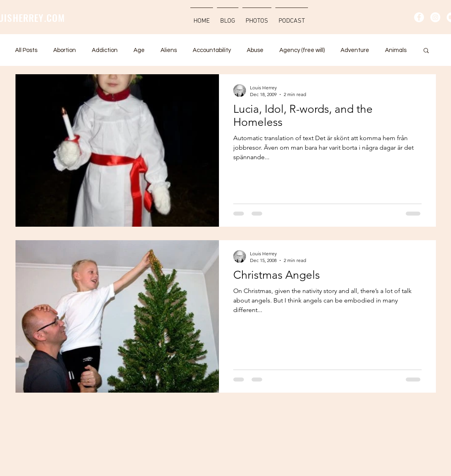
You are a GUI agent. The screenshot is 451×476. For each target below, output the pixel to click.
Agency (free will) (302, 50)
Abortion (65, 50)
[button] (426, 51)
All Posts (26, 50)
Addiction (105, 50)
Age (139, 50)
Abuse (255, 50)
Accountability (212, 50)
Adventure (355, 50)
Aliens (169, 50)
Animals (396, 50)
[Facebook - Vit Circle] (419, 17)
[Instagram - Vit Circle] (435, 17)
